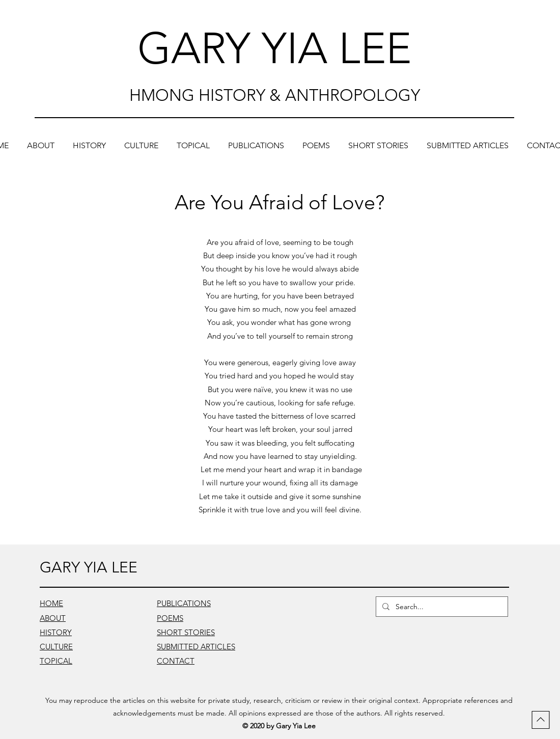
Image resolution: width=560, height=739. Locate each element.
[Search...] (441, 607)
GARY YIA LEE (274, 48)
